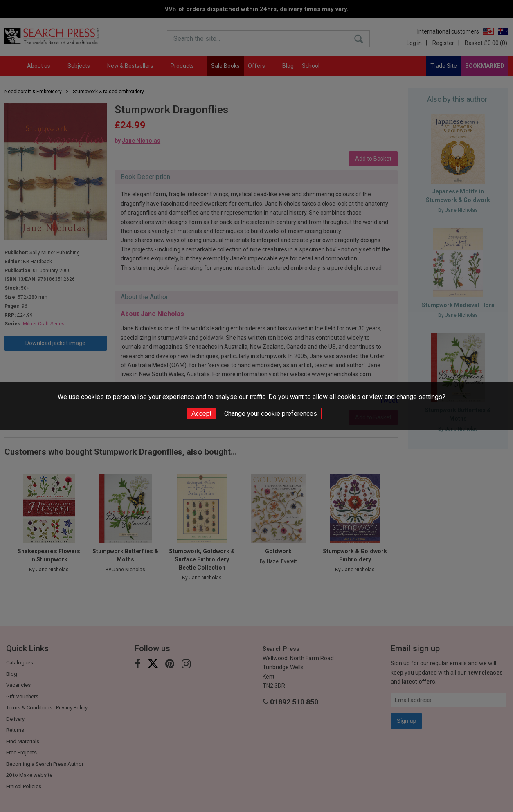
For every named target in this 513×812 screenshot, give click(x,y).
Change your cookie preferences (271, 414)
